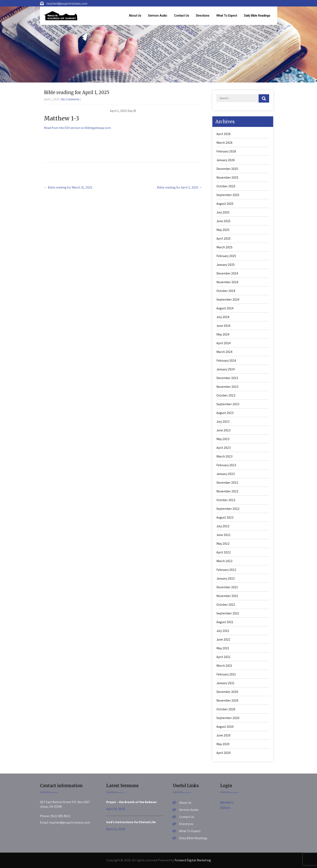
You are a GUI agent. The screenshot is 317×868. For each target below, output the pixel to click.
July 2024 (223, 317)
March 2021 (224, 666)
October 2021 (226, 605)
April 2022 (224, 552)
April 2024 (224, 343)
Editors (225, 808)
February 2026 (226, 151)
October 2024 (226, 291)
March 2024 (224, 352)
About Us (135, 16)
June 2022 (224, 535)
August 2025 (225, 204)
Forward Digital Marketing (193, 860)
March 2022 (225, 561)
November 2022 (227, 491)
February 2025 (226, 256)
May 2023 (223, 439)
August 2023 (225, 413)
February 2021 (226, 674)
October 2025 (226, 186)
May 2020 (223, 744)
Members (227, 802)
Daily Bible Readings (257, 16)
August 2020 (225, 727)
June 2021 (223, 639)
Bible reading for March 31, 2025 (68, 187)
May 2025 (223, 230)
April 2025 (224, 238)
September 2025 (228, 195)
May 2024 (223, 334)
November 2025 (227, 177)
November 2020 (227, 700)
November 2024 (227, 282)
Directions (203, 16)
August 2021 (225, 622)
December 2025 (227, 169)
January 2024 (226, 369)
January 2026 (226, 160)
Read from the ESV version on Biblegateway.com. (78, 128)
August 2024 (225, 308)
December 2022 (227, 483)
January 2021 (225, 683)
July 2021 (223, 631)
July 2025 (223, 212)
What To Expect (227, 16)
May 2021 (223, 648)
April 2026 (224, 134)
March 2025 (224, 247)
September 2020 (228, 718)
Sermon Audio (158, 16)
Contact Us (182, 16)
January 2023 (226, 474)
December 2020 (227, 692)
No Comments (70, 99)
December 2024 (227, 273)
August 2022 (225, 517)
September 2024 (228, 300)
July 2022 (223, 526)
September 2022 (228, 509)
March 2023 (224, 456)
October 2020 (226, 709)
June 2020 (223, 735)
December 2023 (227, 378)
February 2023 (226, 465)
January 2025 (226, 265)
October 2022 (226, 500)
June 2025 (223, 221)
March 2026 (224, 143)
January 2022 (226, 578)
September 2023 (228, 404)
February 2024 (226, 361)
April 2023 (224, 448)
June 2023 (223, 430)
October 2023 (226, 395)
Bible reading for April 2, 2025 (180, 187)
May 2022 (223, 544)
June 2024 (223, 326)
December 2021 (227, 587)
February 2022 (226, 570)
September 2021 (228, 613)
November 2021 (227, 596)
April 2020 (224, 753)
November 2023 (227, 387)
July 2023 (223, 422)
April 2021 (223, 657)
